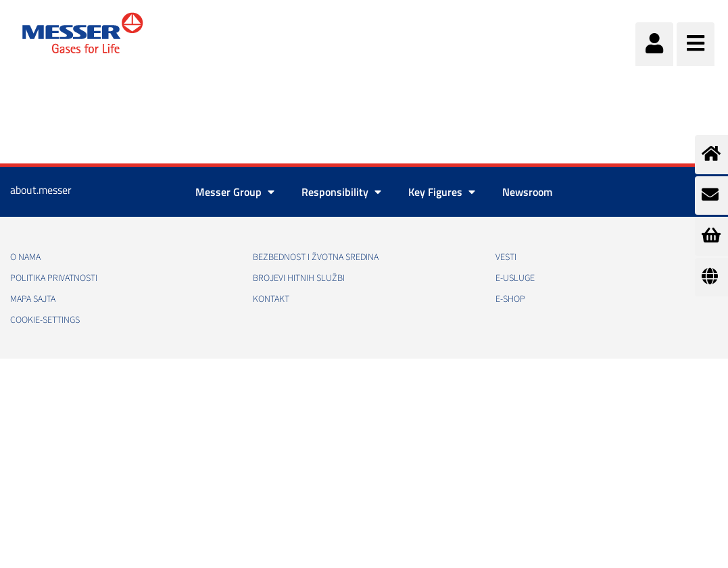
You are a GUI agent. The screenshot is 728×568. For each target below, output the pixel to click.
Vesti (506, 257)
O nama (25, 257)
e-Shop (510, 299)
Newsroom (527, 192)
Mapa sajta (33, 299)
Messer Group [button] (235, 192)
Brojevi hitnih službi (299, 278)
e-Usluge (515, 278)
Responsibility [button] (341, 192)
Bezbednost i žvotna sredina (316, 257)
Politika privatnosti (54, 278)
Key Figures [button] (442, 192)
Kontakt (271, 299)
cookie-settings (45, 320)
